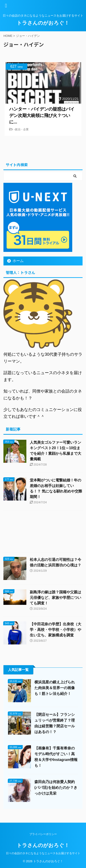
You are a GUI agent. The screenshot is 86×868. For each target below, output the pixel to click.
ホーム (18, 261)
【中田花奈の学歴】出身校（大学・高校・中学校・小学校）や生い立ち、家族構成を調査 (55, 630)
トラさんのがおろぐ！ (43, 23)
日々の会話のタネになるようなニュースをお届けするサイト (43, 853)
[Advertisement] (43, 532)
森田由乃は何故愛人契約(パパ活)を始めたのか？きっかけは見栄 (56, 788)
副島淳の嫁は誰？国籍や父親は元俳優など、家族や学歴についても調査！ (55, 598)
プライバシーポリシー (43, 834)
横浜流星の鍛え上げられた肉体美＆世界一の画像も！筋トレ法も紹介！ (55, 688)
